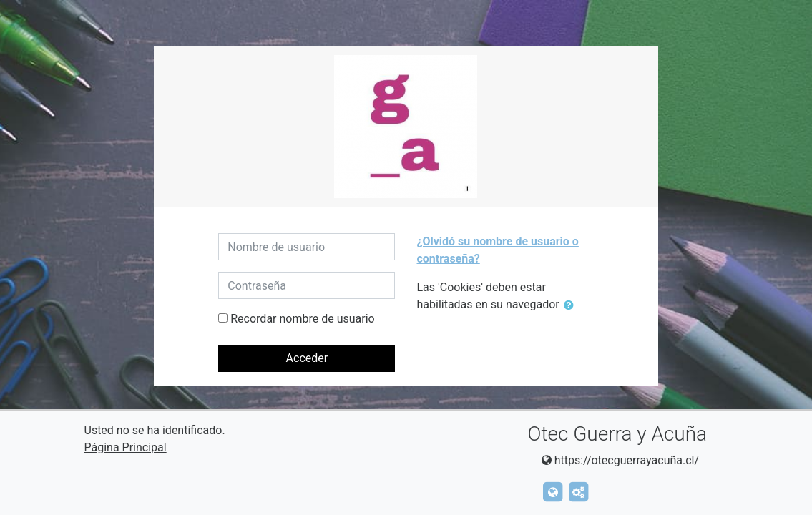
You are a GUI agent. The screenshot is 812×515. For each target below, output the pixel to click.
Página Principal (126, 447)
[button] (572, 305)
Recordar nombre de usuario (302, 319)
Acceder (307, 358)
